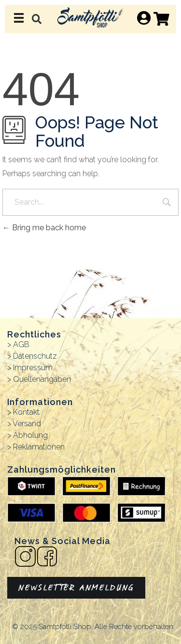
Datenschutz (35, 356)
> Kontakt (23, 412)
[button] (36, 19)
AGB (21, 344)
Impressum (33, 368)
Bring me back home (44, 228)
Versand (27, 424)
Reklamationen (39, 447)
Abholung (30, 435)
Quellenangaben (42, 379)
